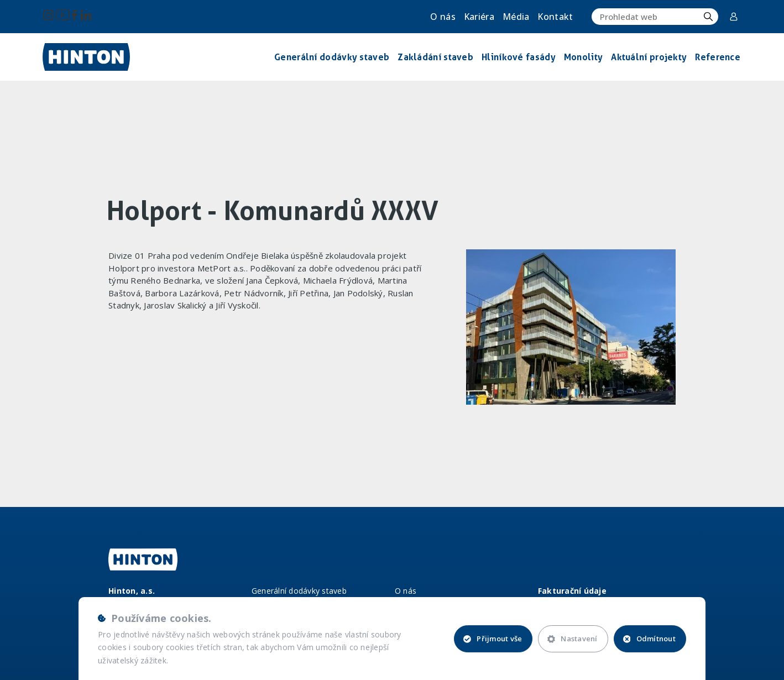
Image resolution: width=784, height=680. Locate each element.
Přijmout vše (493, 639)
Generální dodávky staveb (299, 591)
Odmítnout (649, 639)
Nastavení (572, 639)
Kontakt (555, 17)
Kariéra (479, 17)
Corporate (734, 17)
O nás (443, 17)
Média (516, 17)
